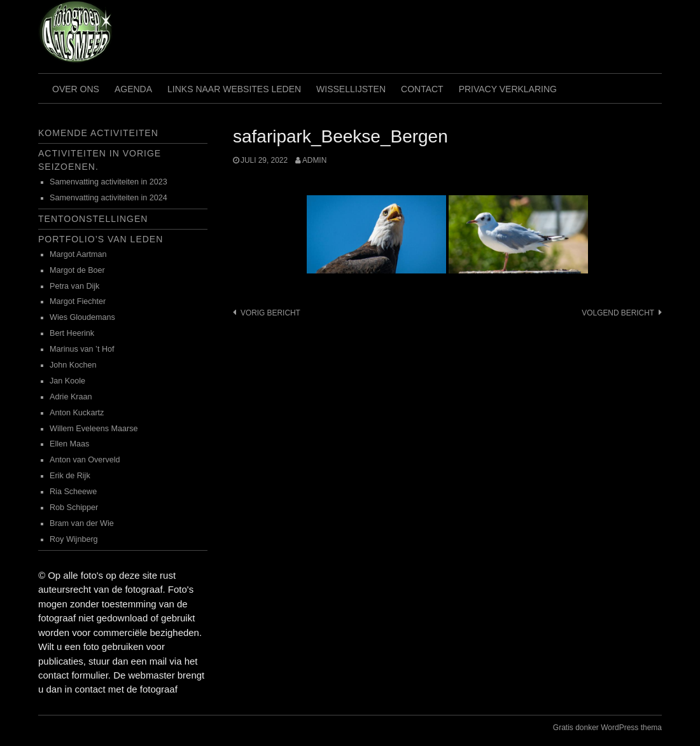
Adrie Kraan (71, 397)
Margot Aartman (78, 254)
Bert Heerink (72, 333)
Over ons (76, 89)
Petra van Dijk (74, 286)
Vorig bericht (270, 313)
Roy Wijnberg (74, 539)
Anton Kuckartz (77, 413)
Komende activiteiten (98, 133)
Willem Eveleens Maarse (94, 429)
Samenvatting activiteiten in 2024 (108, 198)
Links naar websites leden (234, 89)
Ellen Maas (69, 444)
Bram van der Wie (82, 523)
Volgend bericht (618, 313)
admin (314, 160)
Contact (422, 89)
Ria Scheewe (73, 492)
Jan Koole (67, 381)
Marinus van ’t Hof (82, 349)
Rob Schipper (74, 508)
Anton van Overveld (85, 460)
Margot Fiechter (78, 301)
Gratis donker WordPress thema (607, 728)
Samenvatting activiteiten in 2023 (108, 182)
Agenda (133, 89)
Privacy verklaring (508, 89)
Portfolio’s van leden (101, 239)
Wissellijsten (351, 89)
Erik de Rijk (70, 476)
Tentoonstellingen (93, 219)
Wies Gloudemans (82, 317)
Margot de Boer (77, 270)
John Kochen (73, 365)
